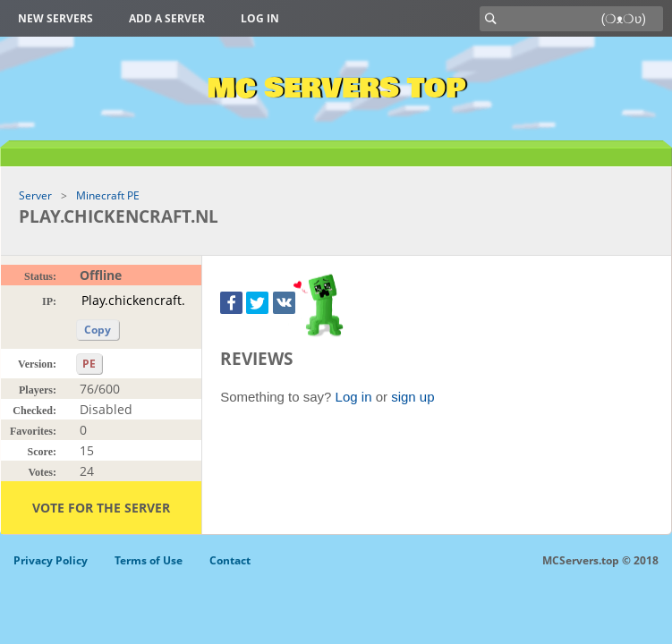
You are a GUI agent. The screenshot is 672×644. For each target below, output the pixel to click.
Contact (230, 560)
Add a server (167, 18)
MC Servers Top (336, 89)
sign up (413, 397)
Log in (260, 18)
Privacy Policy (51, 560)
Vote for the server (101, 508)
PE (89, 364)
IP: (49, 301)
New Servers (55, 18)
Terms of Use (149, 560)
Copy (98, 330)
